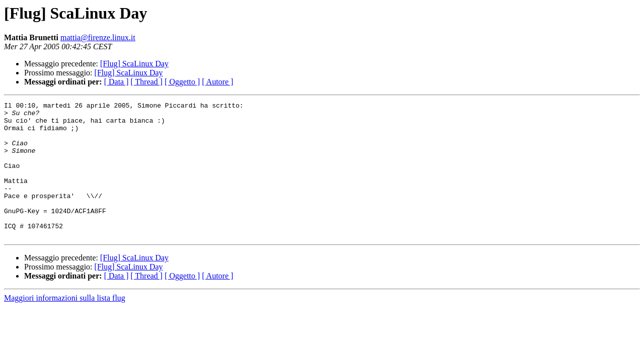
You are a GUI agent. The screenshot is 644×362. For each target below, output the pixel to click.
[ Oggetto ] (182, 82)
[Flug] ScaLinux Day (134, 64)
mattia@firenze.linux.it (98, 37)
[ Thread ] (147, 82)
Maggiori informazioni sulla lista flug (65, 325)
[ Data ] (116, 82)
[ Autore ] (217, 82)
